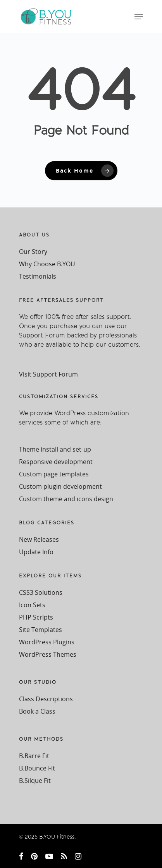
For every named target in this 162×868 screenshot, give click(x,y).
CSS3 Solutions (41, 592)
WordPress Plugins (47, 642)
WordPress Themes (48, 654)
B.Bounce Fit (37, 768)
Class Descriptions (46, 699)
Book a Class (37, 711)
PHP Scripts (36, 617)
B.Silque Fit (35, 781)
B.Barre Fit (34, 756)
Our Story (33, 252)
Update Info (36, 552)
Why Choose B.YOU (47, 264)
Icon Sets (32, 605)
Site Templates (40, 630)
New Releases (39, 539)
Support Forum (42, 335)
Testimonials (38, 276)
